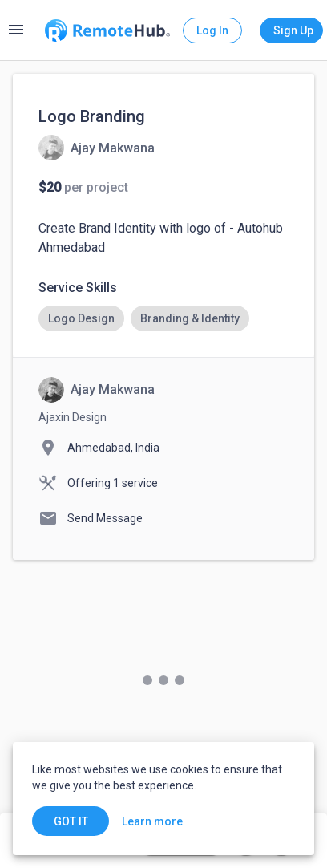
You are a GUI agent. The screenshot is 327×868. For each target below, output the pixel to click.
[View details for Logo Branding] (97, 148)
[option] (81, 318)
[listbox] (163, 318)
